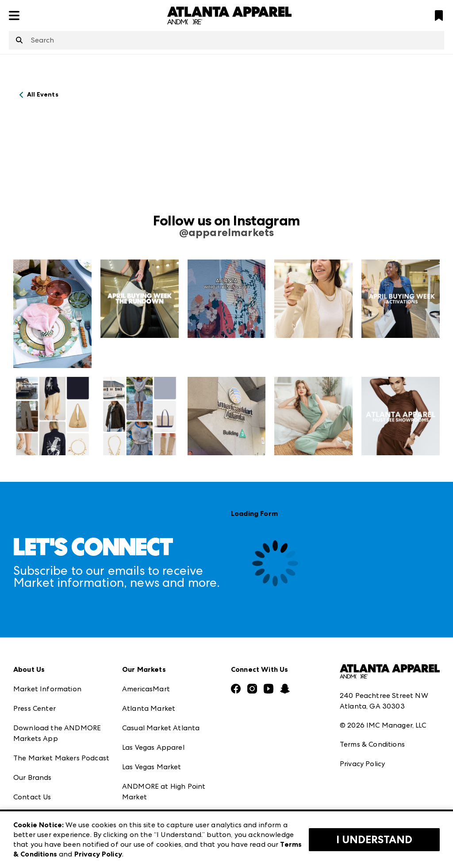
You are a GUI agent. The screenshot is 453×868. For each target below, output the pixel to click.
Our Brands (33, 777)
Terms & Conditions (372, 744)
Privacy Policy (362, 764)
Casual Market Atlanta (161, 728)
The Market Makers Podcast (61, 758)
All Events (43, 95)
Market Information (47, 689)
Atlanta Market (149, 708)
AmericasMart (146, 689)
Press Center (35, 708)
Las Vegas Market (152, 767)
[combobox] (226, 40)
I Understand (374, 840)
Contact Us (32, 797)
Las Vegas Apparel (153, 747)
